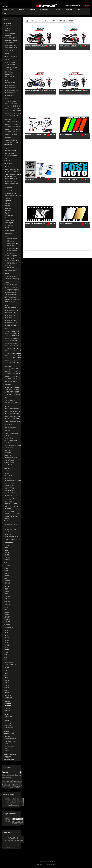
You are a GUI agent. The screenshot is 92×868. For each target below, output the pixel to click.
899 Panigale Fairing (11, 302)
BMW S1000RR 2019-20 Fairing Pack (12, 308)
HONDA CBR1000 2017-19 (13, 113)
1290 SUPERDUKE (10, 151)
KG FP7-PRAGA (9, 483)
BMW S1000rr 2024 (10, 83)
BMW (6, 80)
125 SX (7, 680)
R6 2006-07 (8, 266)
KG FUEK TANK (9, 511)
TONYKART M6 (9, 488)
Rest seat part (9, 225)
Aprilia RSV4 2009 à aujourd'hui (11, 56)
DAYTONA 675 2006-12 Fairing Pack (12, 387)
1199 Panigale (9, 72)
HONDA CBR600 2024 (11, 101)
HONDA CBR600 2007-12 (12, 104)
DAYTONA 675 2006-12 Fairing (12, 390)
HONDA (7, 99)
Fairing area (8, 234)
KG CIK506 (8, 478)
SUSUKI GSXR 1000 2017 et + (12, 184)
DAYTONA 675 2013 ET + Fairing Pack (12, 392)
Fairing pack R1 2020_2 (12, 270)
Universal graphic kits (11, 193)
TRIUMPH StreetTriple (11, 145)
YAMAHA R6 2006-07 (11, 48)
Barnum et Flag (9, 759)
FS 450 (7, 667)
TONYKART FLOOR (11, 504)
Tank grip (7, 436)
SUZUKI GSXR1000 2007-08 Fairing (12, 416)
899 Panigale (8, 74)
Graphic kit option (10, 463)
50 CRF (7, 555)
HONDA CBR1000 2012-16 (13, 111)
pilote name (8, 725)
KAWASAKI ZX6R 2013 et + (12, 127)
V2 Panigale (8, 70)
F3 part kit (7, 203)
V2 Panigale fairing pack (12, 290)
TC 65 (6, 633)
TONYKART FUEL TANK (12, 514)
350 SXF (7, 690)
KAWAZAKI (8, 366)
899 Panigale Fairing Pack (12, 300)
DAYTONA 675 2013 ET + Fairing (12, 395)
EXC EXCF (8, 695)
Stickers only (8, 455)
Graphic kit (8, 26)
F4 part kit (7, 206)
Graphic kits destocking (11, 433)
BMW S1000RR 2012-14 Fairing (12, 320)
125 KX (7, 573)
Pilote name (8, 450)
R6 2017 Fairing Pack (11, 256)
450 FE (7, 657)
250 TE (7, 652)
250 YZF (7, 617)
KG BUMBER (8, 509)
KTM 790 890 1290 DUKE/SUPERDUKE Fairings (11, 401)
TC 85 (6, 635)
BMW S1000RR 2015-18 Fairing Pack (12, 313)
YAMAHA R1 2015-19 (11, 36)
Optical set (8, 443)
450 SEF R (8, 706)
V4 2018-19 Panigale (11, 67)
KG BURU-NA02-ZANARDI (13, 481)
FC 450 (7, 648)
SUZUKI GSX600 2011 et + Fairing (12, 411)
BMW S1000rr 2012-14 (11, 90)
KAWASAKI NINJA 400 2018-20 (11, 134)
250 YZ (7, 615)
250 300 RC (8, 717)
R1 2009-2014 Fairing (11, 251)
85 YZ (6, 610)
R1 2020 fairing (9, 241)
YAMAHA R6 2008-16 (11, 45)
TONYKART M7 (9, 486)
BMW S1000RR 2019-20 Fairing (12, 310)
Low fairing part (9, 220)
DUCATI (7, 60)
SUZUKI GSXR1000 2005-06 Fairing (12, 414)
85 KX (6, 571)
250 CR (7, 553)
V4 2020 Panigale (10, 65)
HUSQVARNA (9, 628)
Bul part (7, 228)
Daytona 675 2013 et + (11, 143)
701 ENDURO (9, 662)
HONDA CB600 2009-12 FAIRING (12, 338)
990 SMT (7, 161)
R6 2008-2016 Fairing (11, 263)
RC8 (6, 158)
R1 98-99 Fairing (9, 253)
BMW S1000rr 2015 (10, 88)
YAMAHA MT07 (9, 50)
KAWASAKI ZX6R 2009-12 (12, 129)
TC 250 (7, 640)
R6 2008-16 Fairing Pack (12, 261)
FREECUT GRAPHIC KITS (13, 196)
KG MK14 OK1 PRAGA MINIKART (11, 495)
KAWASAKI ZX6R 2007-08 (12, 132)
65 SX (6, 676)
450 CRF (7, 562)
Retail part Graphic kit (11, 525)
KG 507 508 (8, 476)
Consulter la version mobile (46, 864)
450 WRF (7, 624)
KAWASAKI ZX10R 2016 (12, 122)
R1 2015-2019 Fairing (11, 246)
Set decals (8, 453)
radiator (7, 519)
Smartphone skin (10, 746)
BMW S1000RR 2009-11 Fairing (12, 323)
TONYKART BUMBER (11, 506)
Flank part (7, 218)
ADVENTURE (9, 163)
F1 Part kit (8, 198)
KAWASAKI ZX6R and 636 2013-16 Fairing (12, 374)
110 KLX (7, 583)
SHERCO (7, 701)
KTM (6, 149)
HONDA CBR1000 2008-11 (13, 109)
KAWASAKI (8, 119)
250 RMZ (7, 596)
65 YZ (6, 607)
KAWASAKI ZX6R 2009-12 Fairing (12, 376)
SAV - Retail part (9, 465)
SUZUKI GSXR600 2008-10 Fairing (12, 409)
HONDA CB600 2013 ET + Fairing (12, 343)
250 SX (7, 685)
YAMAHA (7, 31)
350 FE (7, 655)
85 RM (6, 589)
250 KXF (7, 578)
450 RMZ (7, 599)
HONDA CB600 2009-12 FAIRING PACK (12, 336)
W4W (51, 861)
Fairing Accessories (10, 427)
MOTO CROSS (8, 543)
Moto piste (7, 23)
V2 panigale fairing (10, 292)
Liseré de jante (9, 723)
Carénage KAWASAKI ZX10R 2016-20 (11, 369)
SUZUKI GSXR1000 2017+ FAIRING (13, 421)
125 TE (7, 650)
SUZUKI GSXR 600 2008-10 (12, 172)
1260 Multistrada (9, 77)
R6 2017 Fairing (9, 258)
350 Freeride (8, 698)
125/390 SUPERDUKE (11, 156)
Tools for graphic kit (10, 739)
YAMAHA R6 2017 (10, 43)
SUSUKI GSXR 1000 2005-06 (11, 177)
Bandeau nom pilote (10, 529)
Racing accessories (10, 755)
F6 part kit (7, 211)
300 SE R (7, 711)
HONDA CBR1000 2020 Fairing (12, 363)
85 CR (6, 548)
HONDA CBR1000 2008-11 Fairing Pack (13, 346)
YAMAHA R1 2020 (10, 33)
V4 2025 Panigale (10, 62)
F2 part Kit (8, 201)
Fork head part (9, 215)
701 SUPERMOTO (10, 665)
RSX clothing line (10, 741)
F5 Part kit (8, 208)
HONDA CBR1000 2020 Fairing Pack (12, 361)
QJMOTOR (8, 28)
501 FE (7, 660)
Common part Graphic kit (12, 499)
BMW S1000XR (9, 95)
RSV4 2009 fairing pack (12, 276)
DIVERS (7, 751)
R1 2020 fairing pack (11, 239)
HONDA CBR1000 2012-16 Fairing (13, 353)
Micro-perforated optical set (13, 445)
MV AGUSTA (8, 187)
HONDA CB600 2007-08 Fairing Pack (12, 331)
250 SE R (7, 708)
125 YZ (7, 612)
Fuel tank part (9, 223)
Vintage (7, 720)
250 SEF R (8, 704)
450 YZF (7, 620)
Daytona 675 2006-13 (11, 140)
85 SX (6, 678)
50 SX (6, 673)
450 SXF (7, 693)
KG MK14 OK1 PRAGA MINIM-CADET (11, 493)
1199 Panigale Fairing (11, 297)
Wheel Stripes (9, 438)
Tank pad (7, 431)
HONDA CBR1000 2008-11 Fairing (13, 348)
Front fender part (9, 230)
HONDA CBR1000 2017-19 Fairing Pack (13, 356)
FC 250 (7, 643)
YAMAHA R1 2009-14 (11, 38)
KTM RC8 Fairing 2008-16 (12, 403)
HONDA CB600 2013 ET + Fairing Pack (12, 341)
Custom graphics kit (10, 190)
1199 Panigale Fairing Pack (11, 295)
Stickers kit (8, 534)
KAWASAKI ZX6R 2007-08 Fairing (12, 379)
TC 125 (7, 638)
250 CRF (7, 560)
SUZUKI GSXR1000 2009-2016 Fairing (12, 419)
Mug (6, 748)
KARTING (7, 469)
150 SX (7, 683)
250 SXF (7, 688)
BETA (6, 714)
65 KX (6, 568)
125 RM (7, 591)
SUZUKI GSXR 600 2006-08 (12, 169)
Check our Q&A (9, 847)
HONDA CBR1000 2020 (12, 116)
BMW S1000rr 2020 (10, 85)
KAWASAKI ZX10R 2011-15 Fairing (12, 371)
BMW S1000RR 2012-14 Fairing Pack (12, 318)
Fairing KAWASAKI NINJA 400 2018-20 (12, 381)
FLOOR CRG (8, 501)
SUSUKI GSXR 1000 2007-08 (11, 179)
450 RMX (7, 601)
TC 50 (6, 630)
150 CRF (7, 557)
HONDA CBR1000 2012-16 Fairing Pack (13, 351)
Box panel (7, 736)
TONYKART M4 (9, 491)
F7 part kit (7, 213)
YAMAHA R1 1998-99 (11, 40)
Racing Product (9, 460)
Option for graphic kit (11, 539)
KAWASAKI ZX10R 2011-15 (12, 124)
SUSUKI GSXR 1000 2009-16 (11, 182)
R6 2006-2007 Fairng (11, 268)
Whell (6, 521)
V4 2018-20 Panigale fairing (11, 285)
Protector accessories (11, 458)
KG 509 (7, 473)
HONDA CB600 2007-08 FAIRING (12, 334)
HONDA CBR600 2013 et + (13, 106)
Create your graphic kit (11, 537)
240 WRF (7, 622)
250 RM (7, 594)
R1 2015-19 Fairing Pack (12, 243)
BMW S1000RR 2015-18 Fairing (12, 315)
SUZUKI (7, 167)
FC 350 (7, 645)
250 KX (7, 576)
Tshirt (6, 744)
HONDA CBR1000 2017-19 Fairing (13, 358)
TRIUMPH (8, 138)
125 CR (7, 550)
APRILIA (7, 54)
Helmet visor (8, 532)
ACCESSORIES (9, 734)
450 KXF (7, 581)
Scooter (6, 731)
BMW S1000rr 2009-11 (11, 93)
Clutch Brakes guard (11, 441)
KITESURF (7, 757)
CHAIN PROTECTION (11, 516)
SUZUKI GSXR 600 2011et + (13, 174)
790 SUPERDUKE (10, 153)
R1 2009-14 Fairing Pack (12, 248)
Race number (8, 448)
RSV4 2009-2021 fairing (12, 279)
